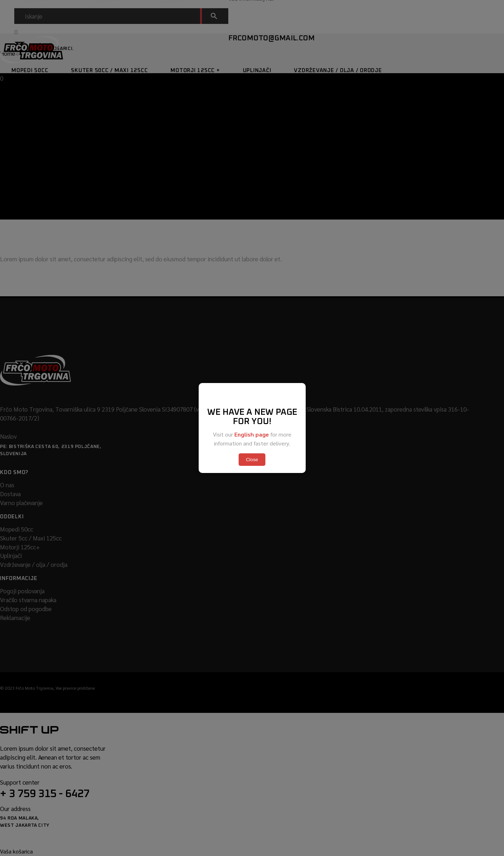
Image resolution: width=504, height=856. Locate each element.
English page (252, 434)
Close (252, 460)
